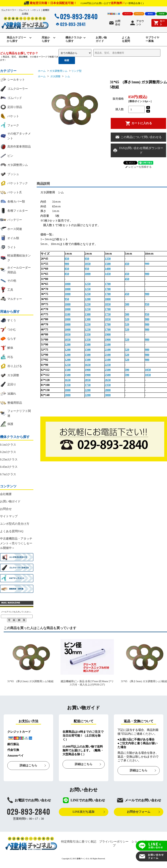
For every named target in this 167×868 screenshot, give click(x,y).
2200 (88, 390)
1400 (108, 269)
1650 (88, 365)
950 (87, 259)
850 (67, 259)
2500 (108, 370)
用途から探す (46, 39)
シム (67, 76)
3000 (108, 395)
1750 (108, 314)
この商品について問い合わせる (138, 137)
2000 (68, 395)
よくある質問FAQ (12, 531)
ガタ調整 (55, 76)
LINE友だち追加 (83, 812)
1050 (88, 264)
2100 (108, 344)
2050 (88, 380)
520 (127, 319)
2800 (108, 390)
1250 (88, 284)
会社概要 (6, 494)
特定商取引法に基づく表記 (79, 842)
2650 (108, 380)
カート (159, 23)
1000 (88, 274)
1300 (88, 314)
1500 (108, 264)
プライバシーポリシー (114, 842)
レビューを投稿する (138, 167)
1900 (108, 334)
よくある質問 (126, 39)
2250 (108, 365)
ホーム (42, 71)
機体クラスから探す (74, 39)
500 (127, 304)
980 (147, 319)
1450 (108, 274)
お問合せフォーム (139, 812)
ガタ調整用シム (58, 71)
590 (127, 370)
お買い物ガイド (101, 39)
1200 (88, 299)
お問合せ (114, 23)
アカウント (137, 23)
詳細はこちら (28, 765)
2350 (108, 385)
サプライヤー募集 (152, 39)
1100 (68, 314)
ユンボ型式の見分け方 (15, 524)
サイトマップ (9, 516)
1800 (108, 299)
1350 (108, 259)
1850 (108, 304)
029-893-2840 (76, 16)
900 (67, 264)
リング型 (76, 71)
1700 (108, 284)
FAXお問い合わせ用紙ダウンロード (138, 150)
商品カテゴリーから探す (16, 39)
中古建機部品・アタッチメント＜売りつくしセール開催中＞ (16, 543)
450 (127, 264)
